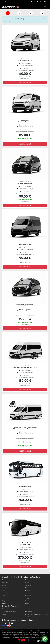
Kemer (27, 588)
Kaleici (27, 604)
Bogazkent (5, 582)
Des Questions (29, 612)
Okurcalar (28, 596)
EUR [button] (39, 2)
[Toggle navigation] (45, 7)
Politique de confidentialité (9, 612)
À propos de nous (7, 609)
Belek (27, 580)
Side (3, 598)
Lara (3, 596)
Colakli (27, 582)
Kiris (3, 590)
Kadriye (4, 604)
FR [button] (45, 2)
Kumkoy (4, 593)
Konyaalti (28, 590)
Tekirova (28, 598)
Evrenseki (5, 585)
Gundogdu (28, 585)
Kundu (27, 593)
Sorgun (4, 601)
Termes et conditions (31, 609)
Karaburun (5, 588)
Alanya (4, 580)
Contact (4, 614)
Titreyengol (28, 601)
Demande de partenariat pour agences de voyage (36, 615)
